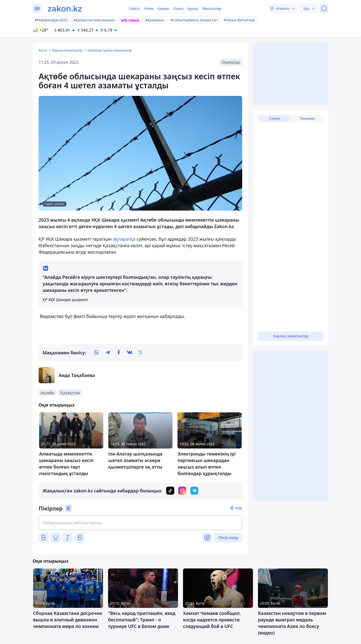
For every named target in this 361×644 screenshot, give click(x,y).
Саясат (134, 8)
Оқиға (178, 8)
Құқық (193, 8)
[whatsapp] (97, 353)
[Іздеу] (324, 9)
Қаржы (163, 8)
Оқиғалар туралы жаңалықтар (110, 50)
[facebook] (119, 353)
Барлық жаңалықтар (67, 50)
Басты (43, 50)
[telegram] (108, 353)
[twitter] (141, 353)
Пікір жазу (228, 538)
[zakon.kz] (65, 9)
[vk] (130, 353)
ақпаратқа (125, 239)
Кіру (239, 508)
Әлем (149, 8)
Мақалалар (212, 8)
